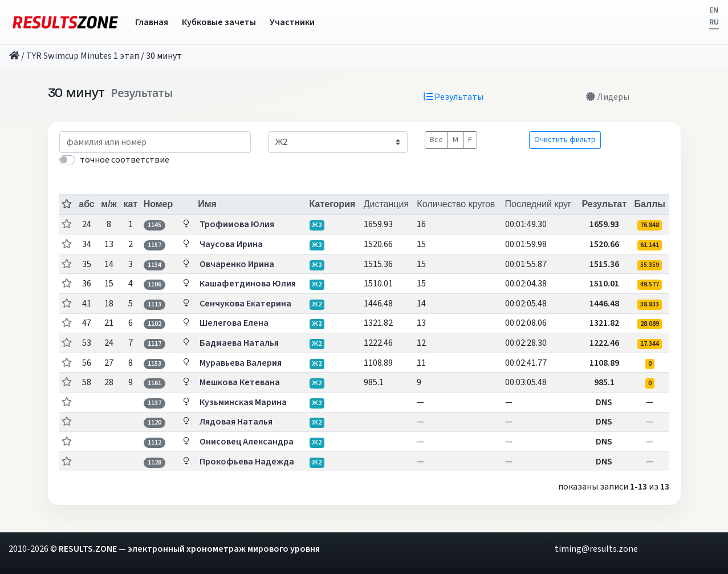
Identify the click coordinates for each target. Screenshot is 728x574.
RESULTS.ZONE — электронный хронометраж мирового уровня (189, 549)
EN (714, 10)
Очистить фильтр (565, 140)
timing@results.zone (596, 549)
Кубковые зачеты (219, 22)
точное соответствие (125, 160)
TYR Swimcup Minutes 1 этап (83, 56)
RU (714, 22)
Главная (152, 22)
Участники (292, 22)
